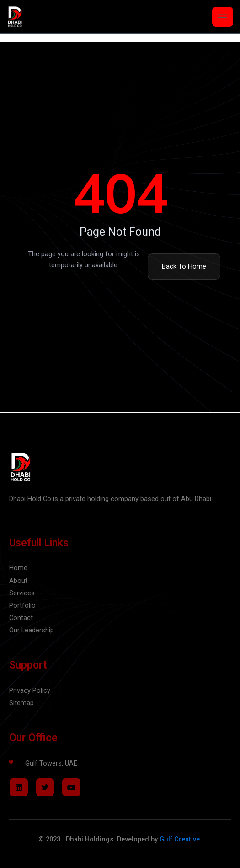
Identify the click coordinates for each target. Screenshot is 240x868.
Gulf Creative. (181, 839)
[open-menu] (223, 17)
